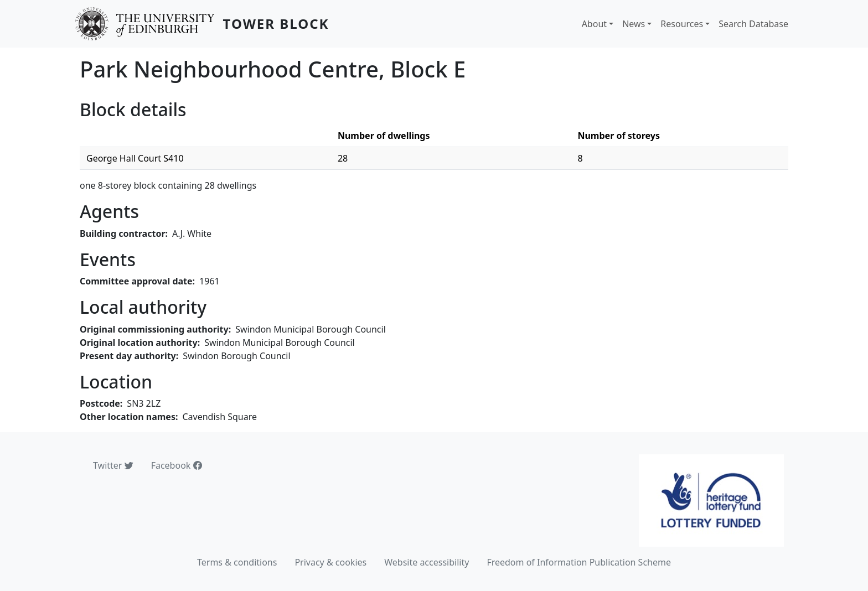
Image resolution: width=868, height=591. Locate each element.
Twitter (113, 465)
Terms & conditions (237, 562)
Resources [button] (682, 24)
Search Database (753, 24)
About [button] (594, 24)
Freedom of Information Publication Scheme (579, 562)
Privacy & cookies (330, 562)
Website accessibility (427, 562)
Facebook (177, 465)
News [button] (634, 24)
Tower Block (276, 24)
